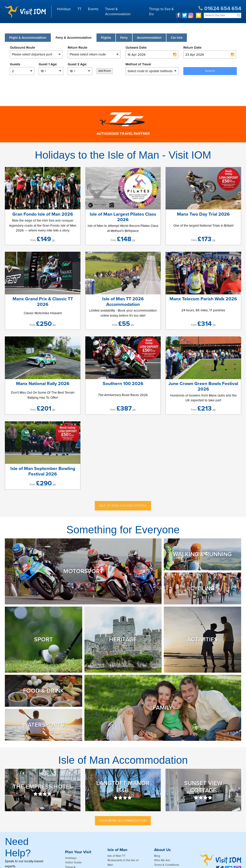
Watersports (44, 725)
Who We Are (162, 860)
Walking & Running (202, 554)
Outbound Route (22, 48)
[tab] (28, 38)
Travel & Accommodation (118, 12)
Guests (15, 64)
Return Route (77, 48)
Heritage (123, 640)
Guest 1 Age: (48, 64)
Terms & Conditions (167, 865)
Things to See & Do (161, 12)
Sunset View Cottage (203, 790)
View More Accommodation (123, 821)
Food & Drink (44, 691)
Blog (157, 856)
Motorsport (83, 571)
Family (163, 708)
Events (93, 9)
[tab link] (177, 38)
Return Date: (193, 48)
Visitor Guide (73, 862)
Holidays (64, 9)
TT (79, 9)
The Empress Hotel (43, 790)
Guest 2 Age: (77, 64)
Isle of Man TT (117, 856)
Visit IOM (25, 12)
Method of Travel (138, 64)
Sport (44, 640)
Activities (202, 640)
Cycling (202, 588)
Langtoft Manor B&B (123, 790)
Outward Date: (136, 48)
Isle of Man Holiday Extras (123, 506)
